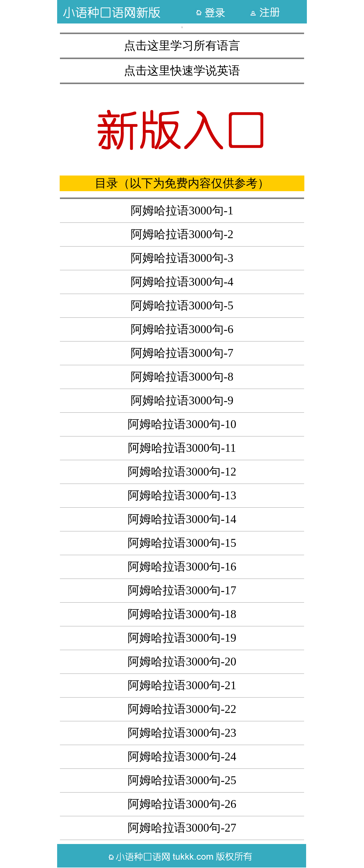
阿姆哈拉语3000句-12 (182, 472)
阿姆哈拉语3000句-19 (182, 638)
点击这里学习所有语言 (182, 46)
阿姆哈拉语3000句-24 (182, 757)
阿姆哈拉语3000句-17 (182, 590)
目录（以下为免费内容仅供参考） (182, 183)
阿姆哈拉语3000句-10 (182, 424)
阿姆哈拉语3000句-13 (182, 495)
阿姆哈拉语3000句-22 (182, 709)
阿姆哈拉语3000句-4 (182, 282)
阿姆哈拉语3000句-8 (182, 377)
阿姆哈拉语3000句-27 (182, 828)
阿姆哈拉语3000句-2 (182, 234)
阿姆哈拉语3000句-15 (182, 543)
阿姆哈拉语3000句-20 (182, 662)
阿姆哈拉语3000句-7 (182, 353)
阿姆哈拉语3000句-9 (182, 400)
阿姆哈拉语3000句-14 (182, 519)
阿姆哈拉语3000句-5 (182, 305)
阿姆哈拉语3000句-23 (182, 733)
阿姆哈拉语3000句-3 (182, 258)
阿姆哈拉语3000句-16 (182, 567)
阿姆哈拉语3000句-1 (182, 210)
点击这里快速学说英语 (182, 71)
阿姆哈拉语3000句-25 (182, 780)
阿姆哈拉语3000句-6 (182, 329)
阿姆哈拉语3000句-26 (182, 804)
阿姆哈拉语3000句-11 (182, 448)
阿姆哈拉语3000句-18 (182, 614)
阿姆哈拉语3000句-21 (182, 685)
